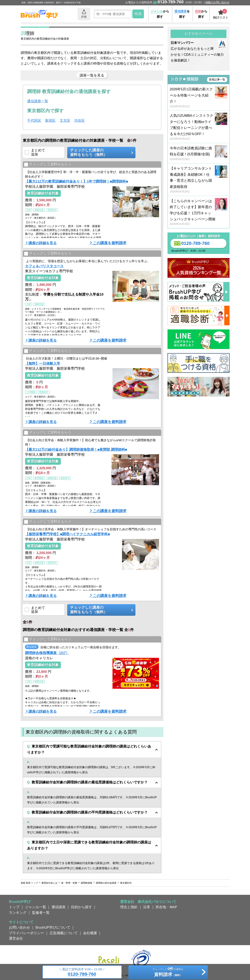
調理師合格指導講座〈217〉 (47, 653)
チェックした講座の (100, 153)
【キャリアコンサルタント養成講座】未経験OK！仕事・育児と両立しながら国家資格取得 (199, 180)
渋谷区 (80, 120)
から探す (160, 14)
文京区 (65, 120)
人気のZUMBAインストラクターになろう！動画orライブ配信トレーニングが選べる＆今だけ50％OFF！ (199, 127)
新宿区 (50, 120)
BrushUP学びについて (53, 927)
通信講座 (59, 907)
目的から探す (81, 907)
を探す (182, 14)
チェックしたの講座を (168, 973)
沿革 (147, 907)
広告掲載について (64, 933)
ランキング (18, 913)
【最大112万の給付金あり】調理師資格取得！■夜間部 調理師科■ (76, 449)
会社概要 (90, 933)
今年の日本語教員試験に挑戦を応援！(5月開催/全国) (199, 154)
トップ (14, 907)
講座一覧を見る (92, 75)
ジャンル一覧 (36, 907)
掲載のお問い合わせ (217, 2)
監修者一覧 (41, 913)
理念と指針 (129, 907)
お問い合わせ (19, 927)
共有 (84, 14)
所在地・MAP (166, 907)
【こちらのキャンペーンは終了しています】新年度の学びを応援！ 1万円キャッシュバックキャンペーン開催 (199, 213)
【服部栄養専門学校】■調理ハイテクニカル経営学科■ (68, 534)
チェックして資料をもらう (48, 165)
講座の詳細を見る (43, 243)
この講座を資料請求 (110, 243)
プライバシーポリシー (26, 933)
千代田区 (34, 120)
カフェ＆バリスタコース (44, 266)
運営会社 (16, 938)
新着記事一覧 (217, 80)
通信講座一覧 (38, 101)
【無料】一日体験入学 (43, 363)
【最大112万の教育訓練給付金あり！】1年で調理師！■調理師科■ (77, 181)
